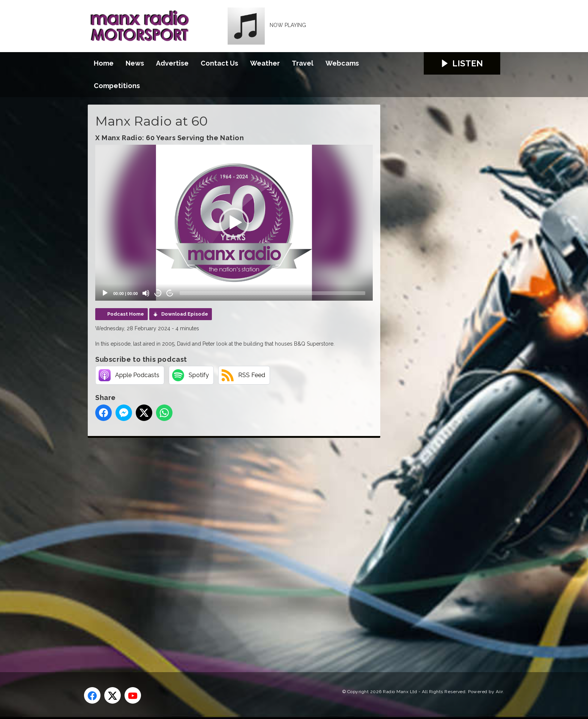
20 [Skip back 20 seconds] (158, 293)
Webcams (342, 63)
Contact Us (219, 63)
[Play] (105, 293)
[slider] (272, 293)
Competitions (117, 86)
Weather (265, 63)
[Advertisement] (228, 547)
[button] (234, 223)
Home (104, 63)
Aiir (499, 692)
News (135, 63)
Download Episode (185, 314)
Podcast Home (126, 314)
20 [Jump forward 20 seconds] (170, 293)
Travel (303, 63)
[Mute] (146, 293)
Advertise (172, 63)
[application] (234, 223)
